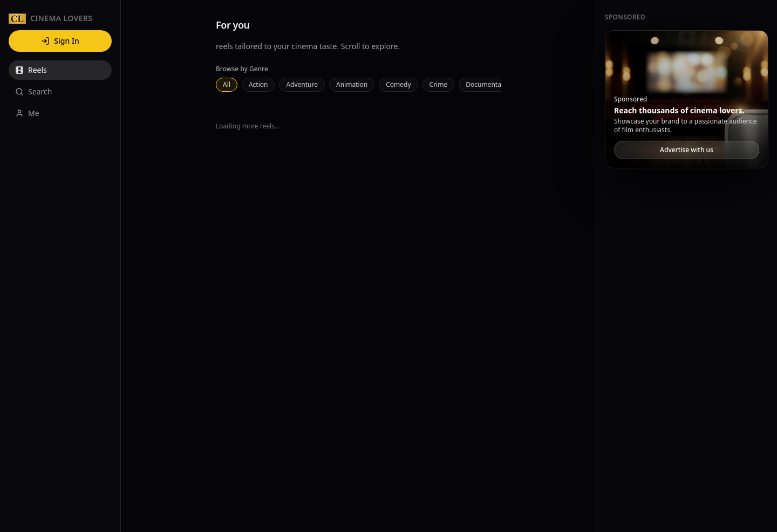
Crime (439, 84)
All (227, 84)
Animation (352, 84)
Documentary (486, 84)
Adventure (302, 84)
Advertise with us (687, 150)
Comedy (398, 84)
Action (258, 84)
